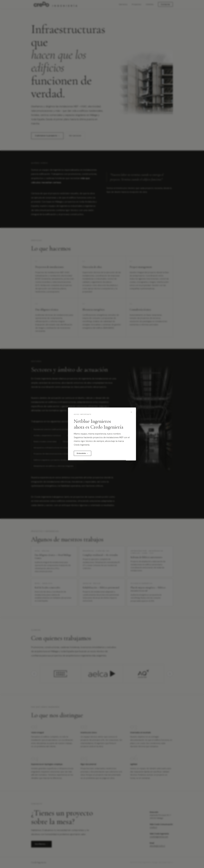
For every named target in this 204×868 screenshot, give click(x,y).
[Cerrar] (131, 412)
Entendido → (83, 453)
